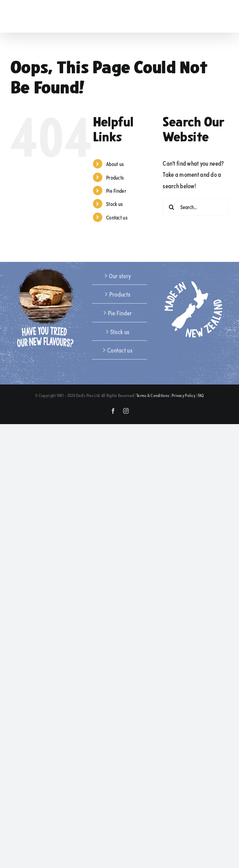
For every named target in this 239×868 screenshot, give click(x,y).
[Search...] (196, 207)
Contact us (117, 217)
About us (115, 164)
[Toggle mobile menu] (225, 17)
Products (115, 177)
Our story (120, 275)
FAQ (201, 395)
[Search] (171, 207)
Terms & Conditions (153, 395)
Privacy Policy (183, 395)
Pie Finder (116, 191)
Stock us (114, 204)
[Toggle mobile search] (211, 17)
